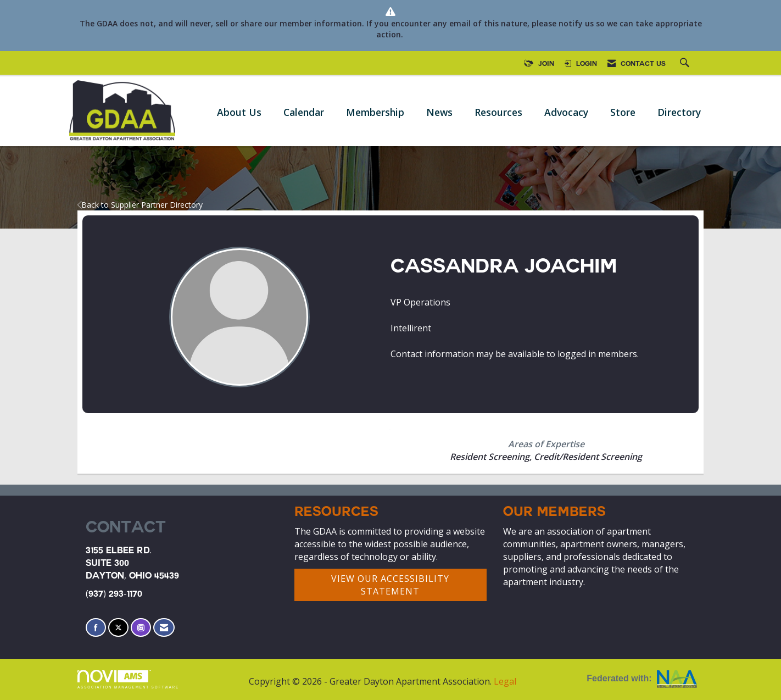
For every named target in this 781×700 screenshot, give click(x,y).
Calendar (304, 112)
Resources (498, 112)
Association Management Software (128, 679)
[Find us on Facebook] (96, 628)
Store (623, 112)
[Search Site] (686, 64)
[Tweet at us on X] (118, 628)
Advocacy (566, 112)
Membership (375, 112)
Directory (679, 112)
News (439, 112)
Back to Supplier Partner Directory (140, 205)
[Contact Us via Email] (164, 628)
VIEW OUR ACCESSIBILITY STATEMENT (390, 585)
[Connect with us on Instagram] (141, 628)
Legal (505, 681)
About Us (239, 112)
